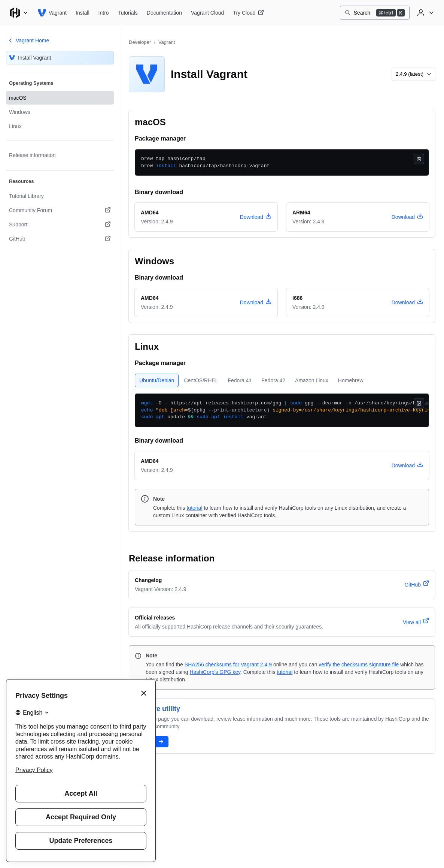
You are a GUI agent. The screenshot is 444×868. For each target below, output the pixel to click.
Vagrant (167, 42)
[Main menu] (19, 13)
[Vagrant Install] (83, 13)
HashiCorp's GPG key (215, 672)
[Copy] (419, 159)
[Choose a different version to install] (413, 74)
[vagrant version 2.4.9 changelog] (417, 585)
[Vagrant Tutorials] (128, 13)
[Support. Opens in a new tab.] (60, 224)
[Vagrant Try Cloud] (248, 13)
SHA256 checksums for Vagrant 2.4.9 (228, 664)
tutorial (194, 508)
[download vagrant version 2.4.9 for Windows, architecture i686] (407, 302)
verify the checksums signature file (359, 664)
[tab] (157, 380)
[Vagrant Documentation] (164, 13)
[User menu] (425, 13)
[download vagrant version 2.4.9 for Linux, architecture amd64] (407, 465)
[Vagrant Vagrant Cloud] (207, 13)
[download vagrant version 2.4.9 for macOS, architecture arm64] (407, 217)
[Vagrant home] (52, 13)
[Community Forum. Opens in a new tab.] (60, 210)
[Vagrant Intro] (104, 13)
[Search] (375, 13)
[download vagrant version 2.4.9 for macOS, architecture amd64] (256, 217)
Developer (140, 42)
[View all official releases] (416, 622)
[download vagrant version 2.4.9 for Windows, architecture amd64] (256, 302)
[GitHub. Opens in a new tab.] (60, 239)
